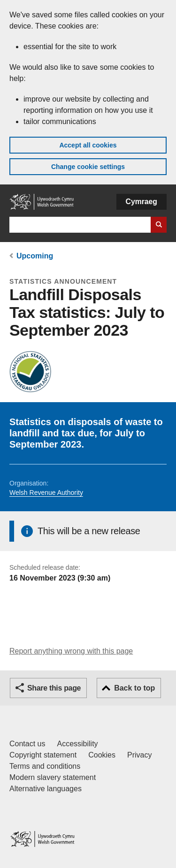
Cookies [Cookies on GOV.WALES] (102, 755)
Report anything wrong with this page (71, 651)
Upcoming (35, 256)
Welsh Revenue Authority (46, 493)
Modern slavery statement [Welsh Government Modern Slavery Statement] (53, 777)
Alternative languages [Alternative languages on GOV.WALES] (46, 789)
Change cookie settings (88, 167)
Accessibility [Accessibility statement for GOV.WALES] (77, 744)
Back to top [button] (134, 688)
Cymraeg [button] (142, 202)
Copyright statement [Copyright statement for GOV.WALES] (43, 755)
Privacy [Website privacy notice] (139, 755)
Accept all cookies (88, 145)
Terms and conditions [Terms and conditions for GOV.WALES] (45, 766)
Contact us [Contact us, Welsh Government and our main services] (27, 744)
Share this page (54, 688)
